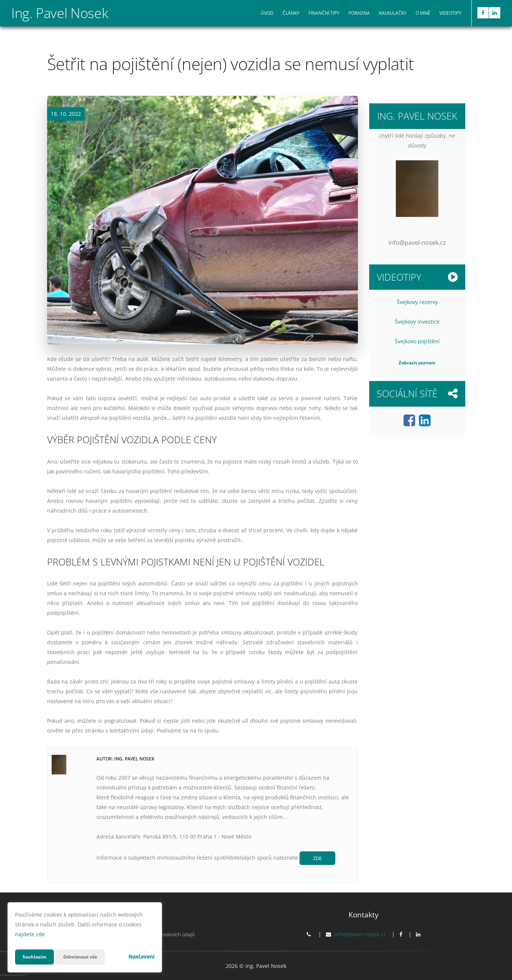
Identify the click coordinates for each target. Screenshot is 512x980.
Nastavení (141, 956)
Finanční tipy (324, 13)
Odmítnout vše (86, 957)
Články (291, 13)
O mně (423, 13)
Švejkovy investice (417, 322)
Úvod (267, 13)
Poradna (359, 13)
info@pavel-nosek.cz (360, 935)
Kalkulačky (393, 13)
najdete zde (30, 934)
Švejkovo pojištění (417, 341)
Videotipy (450, 13)
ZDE (319, 859)
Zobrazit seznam (417, 363)
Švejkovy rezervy (417, 302)
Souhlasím (36, 957)
